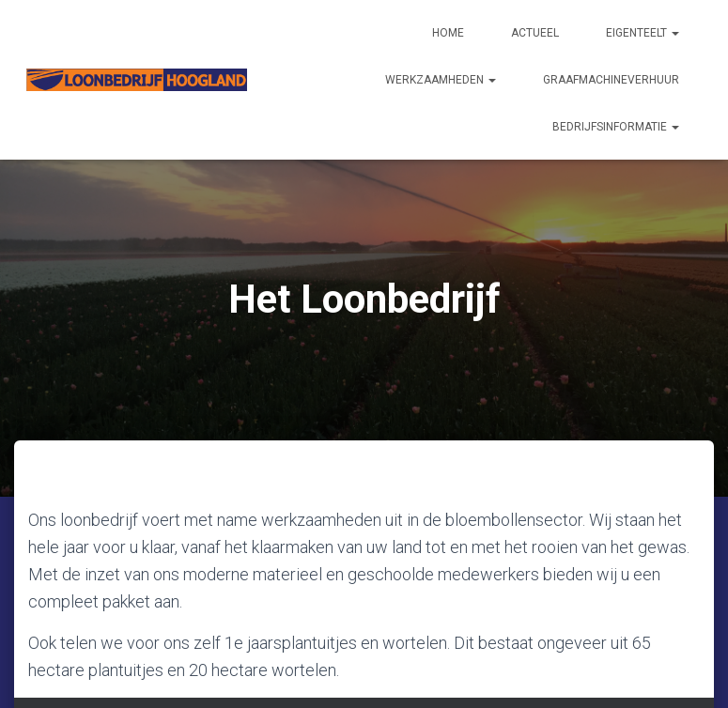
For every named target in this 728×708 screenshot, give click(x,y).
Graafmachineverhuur (611, 80)
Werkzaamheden (441, 80)
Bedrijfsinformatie (616, 127)
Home (448, 33)
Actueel (535, 33)
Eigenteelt (643, 33)
